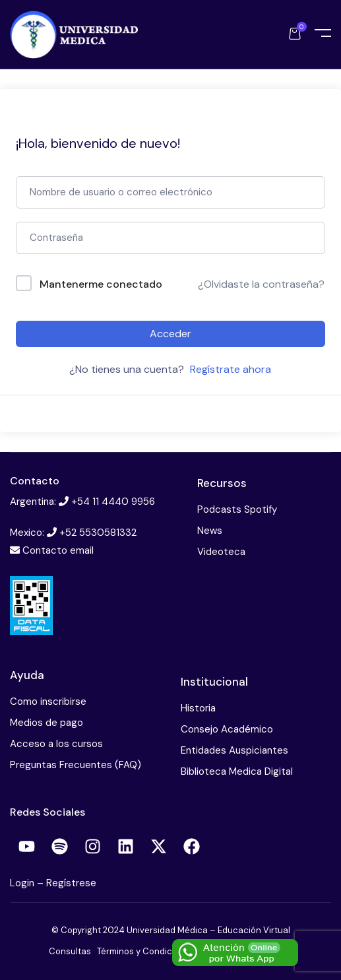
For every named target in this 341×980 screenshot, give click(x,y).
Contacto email (58, 550)
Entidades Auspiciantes (234, 750)
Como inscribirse (48, 702)
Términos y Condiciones (146, 951)
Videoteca (221, 552)
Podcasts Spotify (237, 509)
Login (23, 883)
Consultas (70, 951)
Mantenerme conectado (101, 284)
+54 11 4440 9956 (113, 502)
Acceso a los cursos (56, 744)
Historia (198, 708)
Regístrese (71, 883)
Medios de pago (46, 723)
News (210, 531)
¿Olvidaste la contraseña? (261, 284)
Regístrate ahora (231, 369)
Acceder (170, 334)
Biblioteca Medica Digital (237, 771)
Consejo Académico (227, 729)
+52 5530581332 (98, 533)
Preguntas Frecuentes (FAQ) (76, 765)
